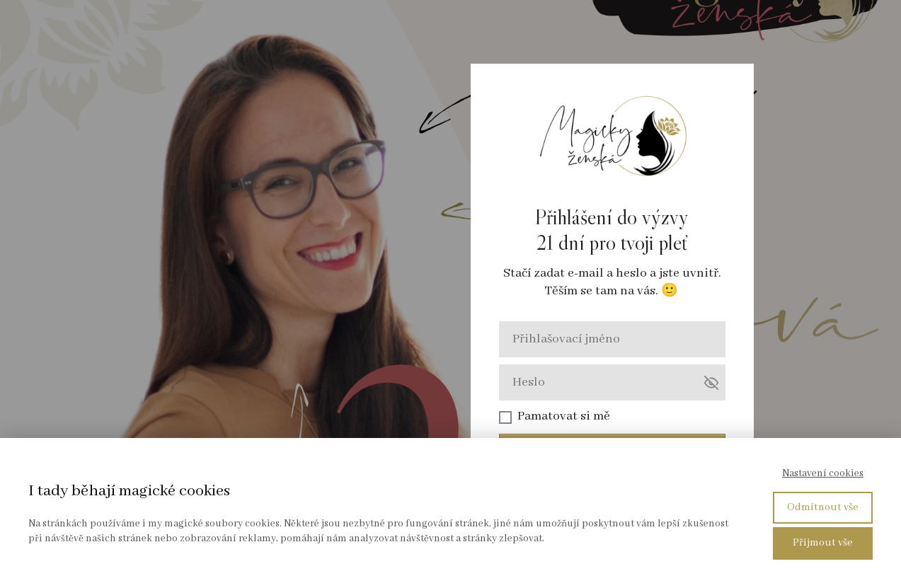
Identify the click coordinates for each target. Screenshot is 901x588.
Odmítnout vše (823, 507)
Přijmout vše (823, 543)
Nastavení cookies (823, 473)
